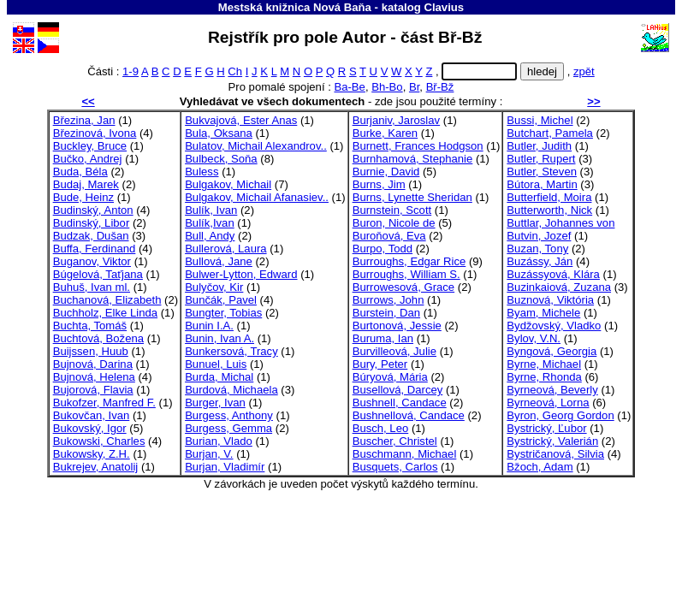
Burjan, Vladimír (225, 467)
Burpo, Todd (383, 249)
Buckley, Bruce (90, 146)
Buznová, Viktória (550, 300)
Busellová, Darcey (398, 390)
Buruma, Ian (383, 338)
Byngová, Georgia (552, 351)
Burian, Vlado (219, 441)
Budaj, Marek (86, 184)
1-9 (130, 71)
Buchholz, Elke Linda (105, 313)
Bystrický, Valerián (552, 441)
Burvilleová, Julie (394, 351)
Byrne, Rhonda (544, 377)
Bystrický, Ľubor (546, 428)
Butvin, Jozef (539, 236)
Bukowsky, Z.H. (92, 454)
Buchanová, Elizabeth (107, 300)
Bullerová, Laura (225, 249)
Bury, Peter (380, 364)
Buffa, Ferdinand (95, 249)
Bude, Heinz (83, 197)
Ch (235, 71)
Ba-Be (349, 87)
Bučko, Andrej (88, 159)
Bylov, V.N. (534, 338)
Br (414, 87)
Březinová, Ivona (95, 133)
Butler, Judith (539, 146)
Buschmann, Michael (405, 454)
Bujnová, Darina (93, 364)
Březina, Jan (84, 120)
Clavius (444, 7)
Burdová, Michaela (231, 390)
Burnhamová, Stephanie (413, 159)
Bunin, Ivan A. (219, 338)
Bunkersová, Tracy (231, 351)
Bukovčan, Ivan (92, 415)
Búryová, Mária (390, 377)
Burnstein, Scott (392, 210)
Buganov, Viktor (92, 261)
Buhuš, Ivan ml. (92, 287)
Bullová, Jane (219, 261)
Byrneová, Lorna (548, 403)
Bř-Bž (440, 87)
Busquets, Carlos (395, 467)
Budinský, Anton (93, 210)
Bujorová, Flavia (93, 390)
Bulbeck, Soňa (221, 159)
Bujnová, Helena (94, 377)
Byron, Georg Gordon (560, 415)
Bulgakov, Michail (228, 184)
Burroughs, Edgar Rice (409, 261)
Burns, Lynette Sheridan (412, 197)
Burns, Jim (379, 184)
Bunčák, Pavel (221, 300)
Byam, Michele (543, 313)
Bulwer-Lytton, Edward (241, 274)
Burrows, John (388, 300)
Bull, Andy (210, 236)
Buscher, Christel (395, 441)
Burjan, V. (209, 454)
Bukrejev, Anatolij (96, 467)
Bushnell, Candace (400, 403)
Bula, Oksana (219, 133)
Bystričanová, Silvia (555, 454)
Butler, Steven (542, 172)
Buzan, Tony (537, 249)
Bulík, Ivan (211, 210)
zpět (584, 71)
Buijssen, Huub (91, 351)
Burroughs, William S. (406, 274)
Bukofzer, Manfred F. (104, 403)
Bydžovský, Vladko (554, 326)
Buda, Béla (80, 172)
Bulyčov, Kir (214, 287)
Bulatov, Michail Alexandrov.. (256, 146)
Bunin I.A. (209, 326)
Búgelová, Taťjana (98, 274)
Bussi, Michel (540, 120)
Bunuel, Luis (216, 364)
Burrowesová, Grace (404, 287)
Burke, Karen (385, 133)
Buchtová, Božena (98, 338)
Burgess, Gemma (228, 428)
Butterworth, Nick (549, 210)
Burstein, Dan (386, 313)
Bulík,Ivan (210, 223)
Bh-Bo (387, 87)
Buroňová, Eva (389, 236)
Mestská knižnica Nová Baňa (295, 7)
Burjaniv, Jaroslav (397, 120)
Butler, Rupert (541, 159)
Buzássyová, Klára (553, 274)
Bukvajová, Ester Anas (241, 120)
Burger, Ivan (215, 403)
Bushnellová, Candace (409, 415)
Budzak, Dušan (91, 236)
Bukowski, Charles (99, 441)
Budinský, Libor (92, 223)
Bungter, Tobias (223, 313)
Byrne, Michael (544, 364)
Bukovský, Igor (90, 428)
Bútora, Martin (542, 184)
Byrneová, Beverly (552, 390)
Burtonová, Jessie (397, 326)
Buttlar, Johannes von (560, 223)
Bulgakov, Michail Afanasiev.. (257, 197)
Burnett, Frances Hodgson (418, 146)
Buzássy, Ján (540, 261)
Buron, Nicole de (394, 223)
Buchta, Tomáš (90, 326)
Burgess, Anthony (229, 415)
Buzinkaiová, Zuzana (559, 287)
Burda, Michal (219, 377)
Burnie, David (386, 172)
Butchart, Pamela (550, 133)
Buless (202, 172)
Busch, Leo (381, 428)
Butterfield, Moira (549, 197)
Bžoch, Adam (540, 467)
